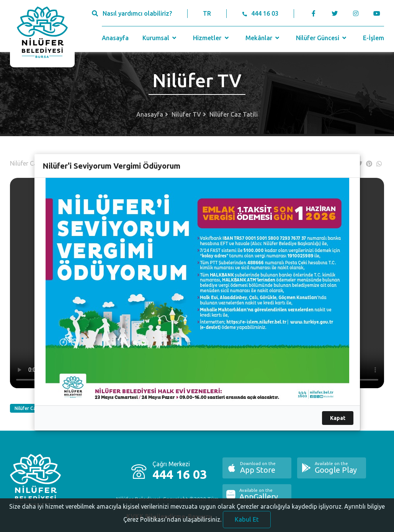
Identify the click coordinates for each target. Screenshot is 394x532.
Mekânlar (263, 38)
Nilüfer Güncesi (322, 38)
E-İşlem (374, 38)
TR (207, 13)
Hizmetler (212, 38)
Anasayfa (115, 38)
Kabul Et (247, 522)
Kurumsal (160, 38)
